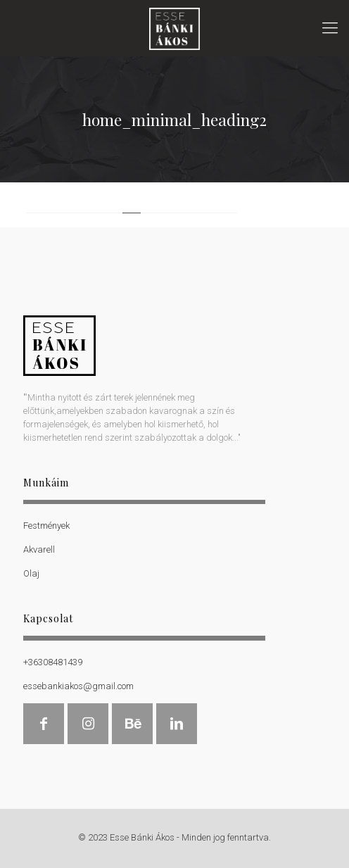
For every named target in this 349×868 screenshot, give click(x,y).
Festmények (46, 526)
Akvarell (39, 549)
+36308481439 (53, 662)
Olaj (31, 573)
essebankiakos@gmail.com (78, 686)
